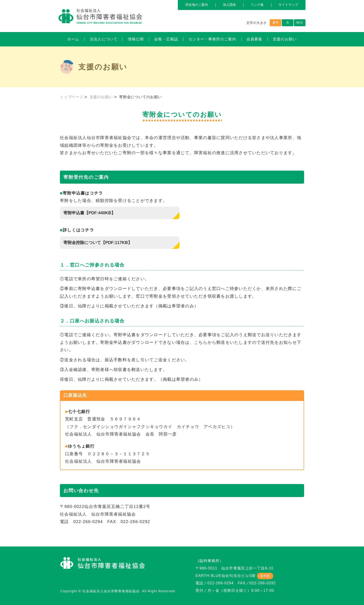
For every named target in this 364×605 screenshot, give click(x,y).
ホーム (73, 39)
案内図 (265, 576)
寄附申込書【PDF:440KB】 (89, 213)
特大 (300, 23)
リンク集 (257, 5)
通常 (276, 23)
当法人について (104, 39)
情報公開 (136, 39)
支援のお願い (285, 39)
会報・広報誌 (166, 39)
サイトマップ (288, 5)
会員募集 (254, 39)
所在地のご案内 (197, 5)
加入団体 (229, 5)
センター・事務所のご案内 (212, 39)
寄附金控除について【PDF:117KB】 (98, 243)
